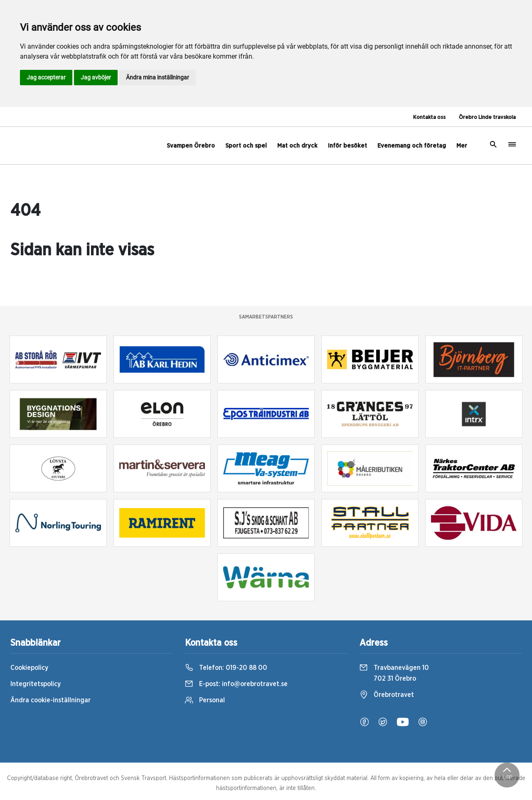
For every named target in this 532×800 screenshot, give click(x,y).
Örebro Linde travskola (487, 117)
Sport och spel (246, 146)
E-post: (236, 684)
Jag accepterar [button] (46, 77)
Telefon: (226, 668)
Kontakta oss (429, 117)
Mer (462, 146)
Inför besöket (347, 146)
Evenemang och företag (412, 146)
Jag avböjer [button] (96, 77)
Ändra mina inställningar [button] (158, 77)
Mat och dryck (297, 146)
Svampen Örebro (191, 146)
